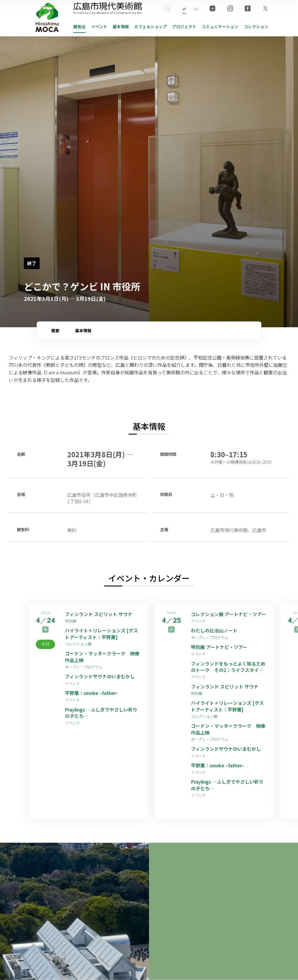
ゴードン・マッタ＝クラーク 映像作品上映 (102, 657)
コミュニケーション (220, 26)
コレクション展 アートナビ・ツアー (229, 614)
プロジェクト (184, 26)
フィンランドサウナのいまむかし (100, 676)
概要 (55, 330)
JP (184, 9)
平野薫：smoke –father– (92, 693)
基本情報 (121, 26)
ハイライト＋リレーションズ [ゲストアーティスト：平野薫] (101, 634)
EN (196, 9)
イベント (99, 26)
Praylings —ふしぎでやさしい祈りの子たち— (101, 713)
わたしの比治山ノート (214, 630)
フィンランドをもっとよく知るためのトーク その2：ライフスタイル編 (228, 667)
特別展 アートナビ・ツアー (221, 647)
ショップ (150, 26)
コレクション (256, 26)
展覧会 (79, 26)
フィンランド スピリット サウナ (99, 614)
